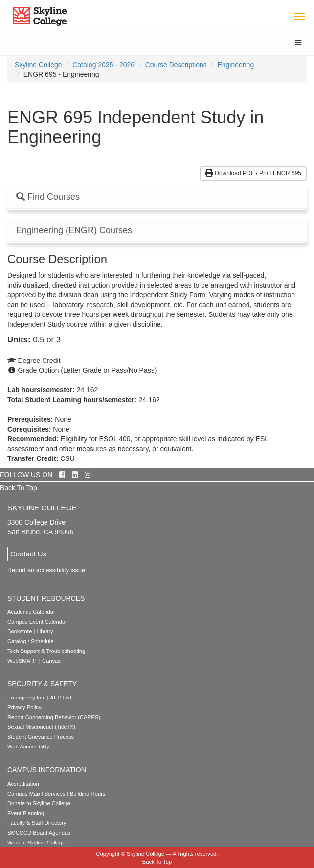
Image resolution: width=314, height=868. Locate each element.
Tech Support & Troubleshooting (46, 651)
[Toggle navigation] (300, 15)
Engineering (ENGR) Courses (74, 230)
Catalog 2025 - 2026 (103, 65)
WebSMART (22, 661)
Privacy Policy (24, 707)
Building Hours (88, 794)
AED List (61, 698)
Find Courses (48, 197)
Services (55, 794)
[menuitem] (38, 65)
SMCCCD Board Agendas (39, 833)
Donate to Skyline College (39, 803)
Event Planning (26, 813)
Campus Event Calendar (37, 622)
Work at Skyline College (36, 843)
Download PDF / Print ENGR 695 (253, 173)
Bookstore (20, 631)
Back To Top (19, 488)
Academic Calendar (31, 612)
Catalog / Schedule (31, 641)
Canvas (51, 661)
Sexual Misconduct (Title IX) (41, 727)
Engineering (235, 65)
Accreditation (23, 784)
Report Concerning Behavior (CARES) (54, 717)
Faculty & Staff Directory (37, 823)
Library (45, 631)
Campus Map (24, 794)
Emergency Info (26, 698)
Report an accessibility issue (46, 570)
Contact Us (28, 554)
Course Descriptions (176, 65)
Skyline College (38, 65)
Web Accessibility (28, 747)
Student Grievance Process (41, 737)
